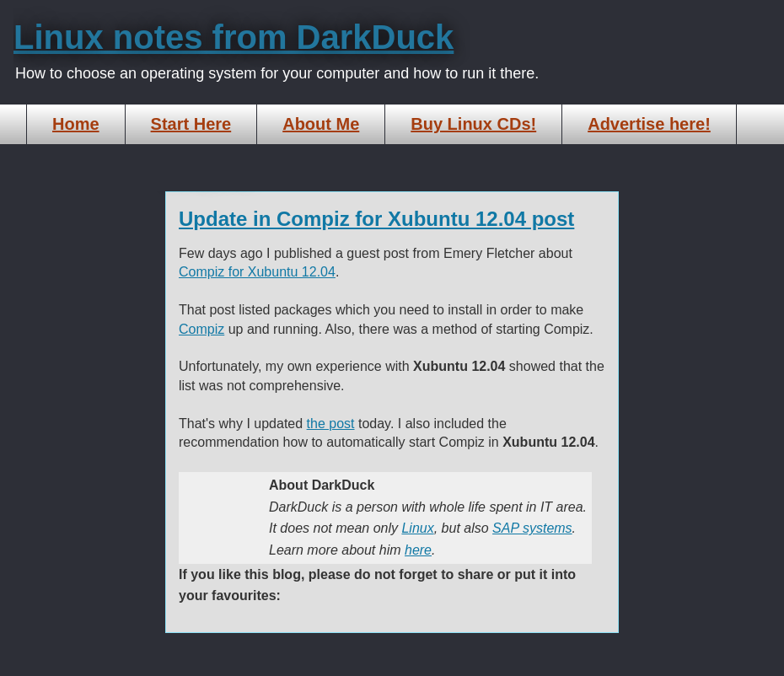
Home (76, 124)
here (418, 550)
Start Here (191, 124)
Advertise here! (649, 124)
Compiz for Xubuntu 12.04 (257, 272)
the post (331, 424)
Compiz (201, 329)
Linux (417, 528)
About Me (321, 124)
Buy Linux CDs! (473, 124)
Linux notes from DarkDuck (234, 37)
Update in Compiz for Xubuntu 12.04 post (376, 219)
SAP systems (532, 528)
